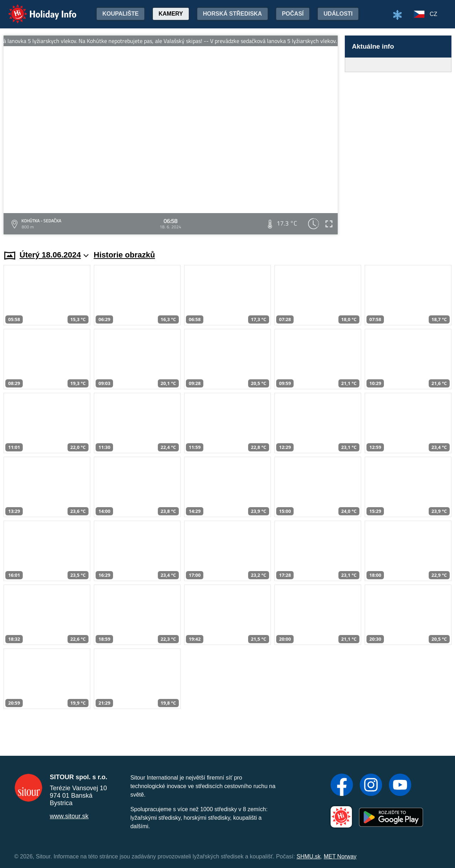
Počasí (293, 14)
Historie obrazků (124, 255)
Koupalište (121, 14)
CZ (433, 14)
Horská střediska (232, 14)
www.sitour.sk (69, 816)
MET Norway (340, 856)
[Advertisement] (398, 154)
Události (338, 14)
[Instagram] (371, 786)
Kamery (171, 14)
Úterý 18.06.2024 (54, 255)
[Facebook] (342, 786)
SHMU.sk (309, 856)
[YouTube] (400, 786)
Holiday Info (36, 9)
